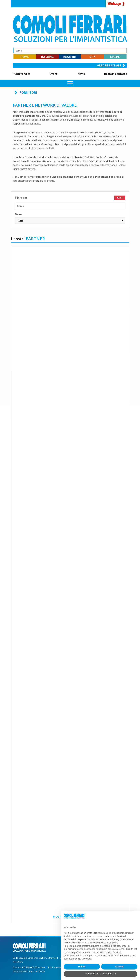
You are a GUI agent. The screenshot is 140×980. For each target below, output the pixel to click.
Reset (120, 198)
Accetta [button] (119, 967)
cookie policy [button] (111, 943)
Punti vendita (22, 74)
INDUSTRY (70, 57)
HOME (25, 57)
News (81, 74)
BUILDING (47, 57)
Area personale (111, 65)
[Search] (70, 50)
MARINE (115, 57)
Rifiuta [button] (82, 967)
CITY (93, 57)
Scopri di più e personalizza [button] (101, 974)
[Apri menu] (70, 83)
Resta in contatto (116, 74)
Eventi (54, 74)
